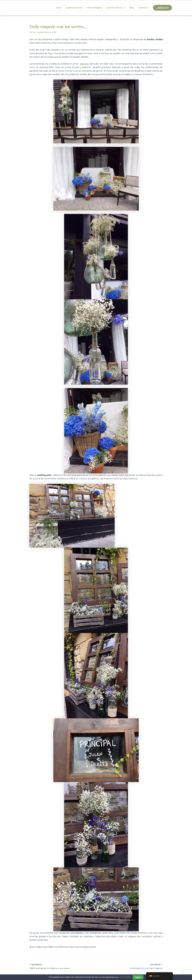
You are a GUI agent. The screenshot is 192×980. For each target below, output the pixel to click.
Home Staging (94, 8)
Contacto (143, 8)
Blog (132, 8)
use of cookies (125, 977)
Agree (138, 977)
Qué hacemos (116, 8)
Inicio (59, 8)
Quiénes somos (74, 8)
